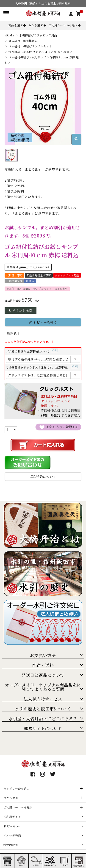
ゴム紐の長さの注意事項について (32, 351)
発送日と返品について (43, 675)
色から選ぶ (36, 25)
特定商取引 (11, 845)
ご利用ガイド (12, 817)
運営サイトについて (43, 728)
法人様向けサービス (43, 699)
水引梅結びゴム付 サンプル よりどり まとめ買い (40, 52)
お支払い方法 (43, 655)
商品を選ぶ (16, 25)
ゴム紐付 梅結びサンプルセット (30, 46)
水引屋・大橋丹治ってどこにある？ (43, 718)
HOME (10, 35)
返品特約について (43, 477)
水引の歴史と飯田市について (43, 709)
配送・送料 (43, 665)
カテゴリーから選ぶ (17, 788)
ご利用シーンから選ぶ (63, 25)
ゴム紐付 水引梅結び (23, 41)
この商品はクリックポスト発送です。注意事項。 (42, 367)
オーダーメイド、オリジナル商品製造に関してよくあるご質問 (43, 687)
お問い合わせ (12, 826)
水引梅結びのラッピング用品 (38, 35)
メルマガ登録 (12, 835)
